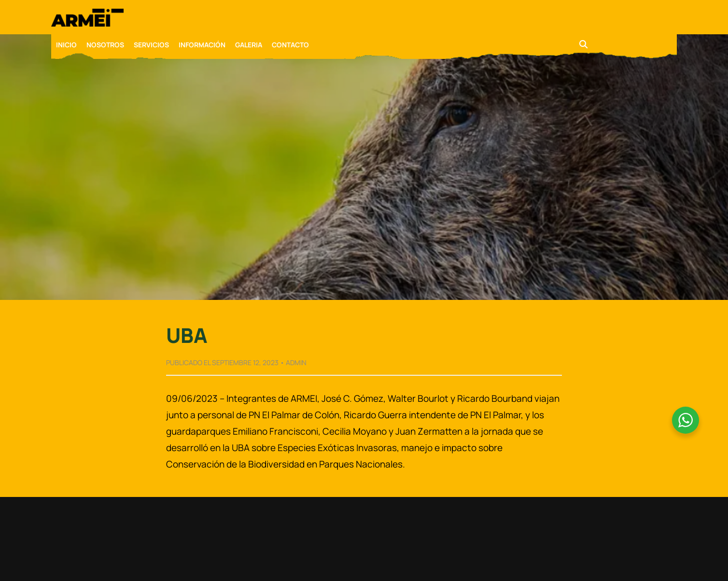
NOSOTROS (105, 45)
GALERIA (249, 45)
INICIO (66, 45)
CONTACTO (290, 45)
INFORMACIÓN (202, 45)
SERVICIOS (151, 45)
